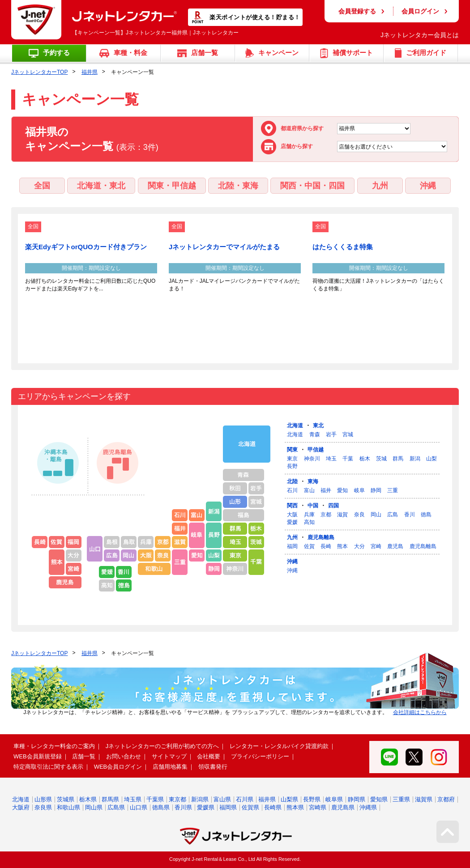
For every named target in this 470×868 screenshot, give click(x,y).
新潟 (415, 459)
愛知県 (379, 799)
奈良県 (43, 807)
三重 (393, 490)
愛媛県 (206, 807)
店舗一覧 (84, 756)
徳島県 (161, 807)
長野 (292, 466)
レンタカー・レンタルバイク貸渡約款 (279, 746)
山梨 (432, 459)
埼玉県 (133, 799)
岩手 (331, 434)
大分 (359, 546)
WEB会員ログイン (118, 767)
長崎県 (273, 807)
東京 (292, 459)
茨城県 (66, 799)
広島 (393, 515)
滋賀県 (424, 799)
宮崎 (376, 546)
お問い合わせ (124, 756)
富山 (309, 490)
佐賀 (309, 546)
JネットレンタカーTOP (39, 72)
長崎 (326, 546)
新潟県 (200, 799)
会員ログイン (420, 11)
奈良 (359, 515)
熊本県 (295, 807)
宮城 (348, 434)
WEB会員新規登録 (38, 756)
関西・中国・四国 (312, 186)
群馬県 (110, 799)
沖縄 (428, 186)
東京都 (177, 799)
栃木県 (88, 799)
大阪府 (21, 807)
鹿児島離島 (321, 537)
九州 (380, 186)
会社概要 (209, 756)
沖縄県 (368, 807)
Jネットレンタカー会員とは (420, 35)
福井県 (90, 72)
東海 (313, 481)
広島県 (116, 807)
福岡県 (228, 807)
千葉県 (155, 799)
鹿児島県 (343, 807)
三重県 (401, 799)
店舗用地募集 (170, 767)
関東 (292, 450)
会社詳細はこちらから (420, 712)
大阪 (292, 515)
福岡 (292, 546)
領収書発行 (213, 767)
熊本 (342, 546)
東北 (318, 425)
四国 (333, 506)
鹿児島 (395, 546)
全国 (42, 186)
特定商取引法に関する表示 (48, 767)
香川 (410, 515)
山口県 (139, 807)
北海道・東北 (101, 186)
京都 (326, 515)
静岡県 (357, 799)
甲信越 (316, 450)
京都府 (446, 799)
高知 (309, 522)
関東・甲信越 (172, 186)
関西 (292, 506)
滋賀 (342, 515)
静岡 (376, 490)
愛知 (342, 490)
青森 (315, 434)
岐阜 (359, 490)
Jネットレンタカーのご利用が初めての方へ (162, 746)
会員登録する (357, 11)
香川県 (183, 807)
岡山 (376, 515)
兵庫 (309, 515)
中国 (313, 506)
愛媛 (292, 522)
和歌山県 (68, 807)
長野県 (312, 799)
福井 (326, 490)
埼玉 (331, 459)
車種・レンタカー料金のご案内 (54, 746)
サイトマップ (169, 756)
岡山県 (94, 807)
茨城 (381, 459)
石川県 (245, 799)
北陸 (292, 481)
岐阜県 (334, 799)
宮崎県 (318, 807)
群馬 (398, 459)
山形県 (43, 799)
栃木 (365, 459)
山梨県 (289, 799)
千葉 (348, 459)
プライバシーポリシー (260, 756)
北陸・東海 (238, 186)
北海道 (295, 425)
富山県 (222, 799)
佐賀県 (250, 807)
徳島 (426, 515)
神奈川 (312, 459)
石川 (292, 490)
